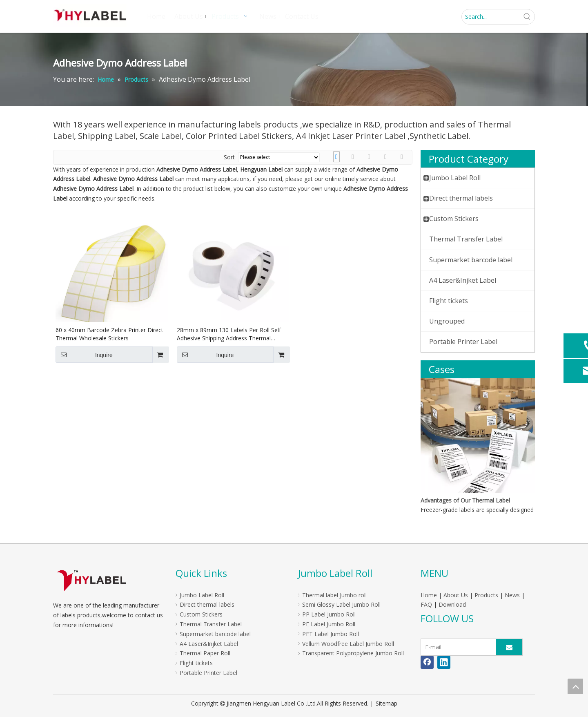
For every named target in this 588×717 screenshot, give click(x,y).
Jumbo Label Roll (202, 595)
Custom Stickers (201, 614)
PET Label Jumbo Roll (331, 634)
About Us (456, 595)
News (512, 595)
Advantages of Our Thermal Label (465, 500)
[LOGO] (91, 580)
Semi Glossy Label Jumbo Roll (341, 604)
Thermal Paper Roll (205, 653)
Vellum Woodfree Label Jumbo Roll (348, 644)
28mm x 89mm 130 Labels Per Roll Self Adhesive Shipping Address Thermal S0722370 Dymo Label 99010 (229, 334)
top (575, 686)
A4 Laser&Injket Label (209, 644)
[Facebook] (427, 662)
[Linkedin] (444, 662)
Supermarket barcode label (215, 634)
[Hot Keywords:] (527, 17)
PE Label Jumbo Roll (329, 624)
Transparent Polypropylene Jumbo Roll (353, 653)
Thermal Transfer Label (211, 624)
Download (452, 604)
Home (429, 595)
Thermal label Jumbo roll (334, 595)
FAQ (426, 604)
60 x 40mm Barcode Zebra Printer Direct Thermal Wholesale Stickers (109, 334)
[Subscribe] (509, 647)
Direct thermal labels (207, 604)
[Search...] (491, 17)
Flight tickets (196, 663)
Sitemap (386, 703)
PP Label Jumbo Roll (329, 614)
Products (486, 595)
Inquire (84, 355)
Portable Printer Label (208, 673)
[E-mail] (457, 647)
